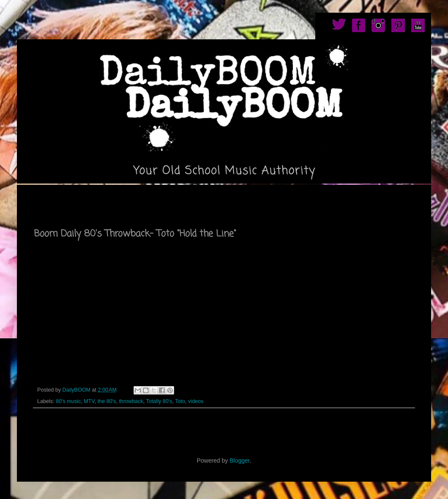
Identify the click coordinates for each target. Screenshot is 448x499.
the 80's (107, 401)
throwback (131, 401)
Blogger (239, 461)
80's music (68, 401)
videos (196, 401)
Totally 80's (159, 401)
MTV (89, 401)
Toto (180, 401)
